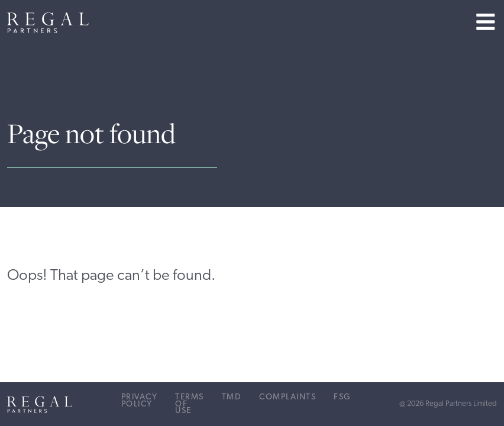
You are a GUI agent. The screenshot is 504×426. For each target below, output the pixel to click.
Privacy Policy (140, 401)
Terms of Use (190, 404)
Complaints (287, 397)
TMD (232, 397)
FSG (342, 397)
